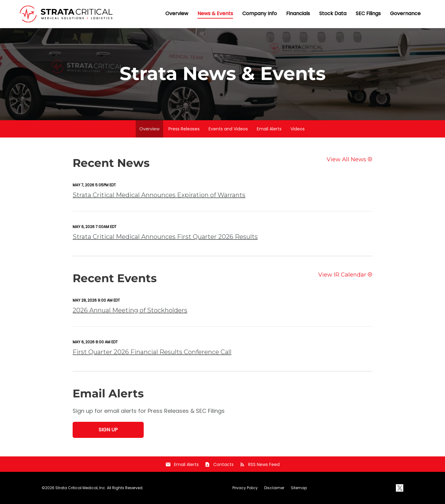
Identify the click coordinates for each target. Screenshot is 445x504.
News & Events (215, 13)
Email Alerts (269, 129)
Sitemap (299, 488)
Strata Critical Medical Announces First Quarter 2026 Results (165, 237)
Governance (405, 13)
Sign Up (108, 430)
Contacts (219, 464)
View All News (346, 160)
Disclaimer (274, 488)
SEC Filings (368, 13)
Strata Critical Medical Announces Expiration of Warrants (159, 195)
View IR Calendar (342, 275)
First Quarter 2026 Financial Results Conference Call (152, 352)
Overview (177, 13)
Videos (298, 129)
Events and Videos (228, 129)
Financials (298, 13)
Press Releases (184, 129)
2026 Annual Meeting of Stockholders (130, 310)
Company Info (260, 13)
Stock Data (333, 13)
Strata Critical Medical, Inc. (81, 488)
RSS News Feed (260, 464)
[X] (400, 488)
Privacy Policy (245, 488)
